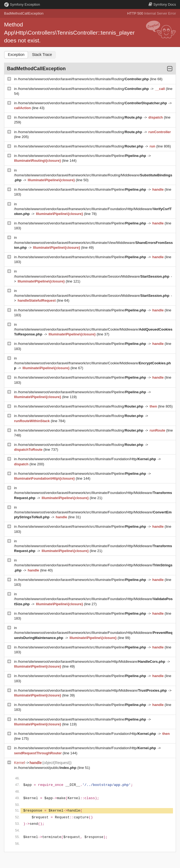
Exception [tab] (16, 55)
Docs (162, 4)
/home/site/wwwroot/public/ (48, 768)
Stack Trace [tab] (42, 55)
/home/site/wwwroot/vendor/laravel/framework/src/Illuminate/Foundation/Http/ (87, 459)
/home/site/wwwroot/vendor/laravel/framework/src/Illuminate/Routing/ (84, 79)
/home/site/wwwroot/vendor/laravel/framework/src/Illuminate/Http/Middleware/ (92, 662)
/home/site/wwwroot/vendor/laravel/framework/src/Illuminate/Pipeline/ (82, 156)
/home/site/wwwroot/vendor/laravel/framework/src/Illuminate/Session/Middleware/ (92, 276)
